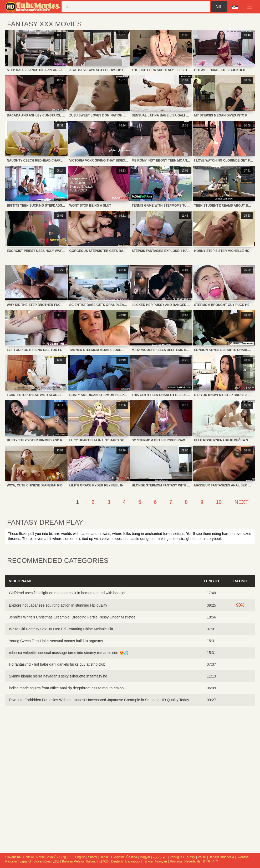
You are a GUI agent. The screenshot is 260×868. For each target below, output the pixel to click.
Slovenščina (42, 861)
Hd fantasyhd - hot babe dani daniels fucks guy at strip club (57, 664)
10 (219, 502)
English (80, 857)
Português (177, 857)
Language (235, 7)
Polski (202, 857)
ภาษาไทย (54, 857)
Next (241, 502)
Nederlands (193, 861)
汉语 (56, 861)
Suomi (93, 857)
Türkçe (148, 861)
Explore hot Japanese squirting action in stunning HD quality (58, 605)
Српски (29, 857)
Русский (11, 861)
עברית (191, 857)
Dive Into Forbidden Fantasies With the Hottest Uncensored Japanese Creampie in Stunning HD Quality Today (99, 700)
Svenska (243, 857)
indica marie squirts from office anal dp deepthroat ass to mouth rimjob (66, 688)
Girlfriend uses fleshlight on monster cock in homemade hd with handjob (68, 593)
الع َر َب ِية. (160, 857)
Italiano (91, 861)
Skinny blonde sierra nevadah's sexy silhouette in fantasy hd (58, 676)
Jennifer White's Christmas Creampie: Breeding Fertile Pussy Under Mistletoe (72, 617)
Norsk (40, 857)
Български (133, 861)
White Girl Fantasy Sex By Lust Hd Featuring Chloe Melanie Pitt (61, 629)
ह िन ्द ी (210, 861)
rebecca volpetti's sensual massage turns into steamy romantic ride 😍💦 (69, 653)
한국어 (68, 857)
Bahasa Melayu (73, 861)
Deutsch (117, 861)
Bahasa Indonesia (221, 857)
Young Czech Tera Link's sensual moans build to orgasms (56, 641)
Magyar (145, 857)
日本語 (104, 861)
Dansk (104, 857)
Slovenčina (13, 857)
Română (176, 861)
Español (25, 861)
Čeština (132, 857)
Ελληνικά (118, 857)
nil (219, 7)
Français (161, 861)
